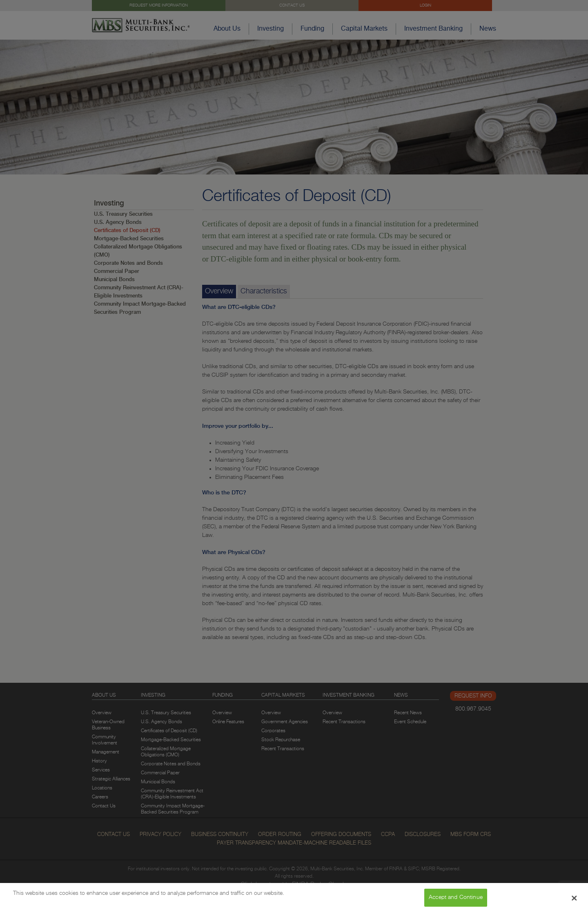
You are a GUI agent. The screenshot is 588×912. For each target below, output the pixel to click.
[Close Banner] (575, 901)
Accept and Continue (456, 901)
